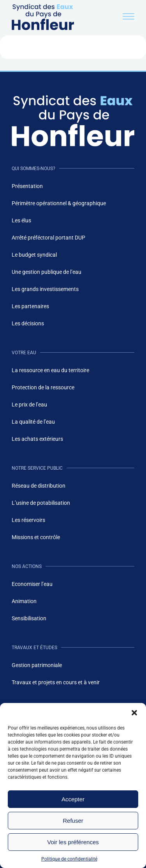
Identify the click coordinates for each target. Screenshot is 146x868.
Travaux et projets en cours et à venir (56, 682)
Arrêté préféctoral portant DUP (48, 238)
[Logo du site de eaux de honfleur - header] (43, 28)
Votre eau (24, 353)
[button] (134, 713)
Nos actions (27, 566)
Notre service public (37, 468)
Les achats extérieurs (37, 439)
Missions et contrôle (36, 537)
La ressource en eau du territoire (50, 370)
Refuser (73, 821)
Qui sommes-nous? (33, 169)
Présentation (27, 186)
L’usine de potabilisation (41, 503)
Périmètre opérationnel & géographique (59, 203)
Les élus (21, 220)
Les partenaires (30, 306)
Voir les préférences (73, 842)
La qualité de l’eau (33, 422)
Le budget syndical (34, 255)
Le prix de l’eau (29, 405)
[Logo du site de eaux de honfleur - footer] (73, 121)
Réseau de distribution (39, 486)
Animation (24, 601)
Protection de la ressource (43, 387)
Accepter (73, 799)
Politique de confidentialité (69, 859)
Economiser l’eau (32, 584)
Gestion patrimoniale (37, 665)
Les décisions (28, 323)
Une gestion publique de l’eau (47, 272)
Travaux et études (34, 648)
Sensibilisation (29, 618)
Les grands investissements (45, 289)
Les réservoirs (28, 520)
